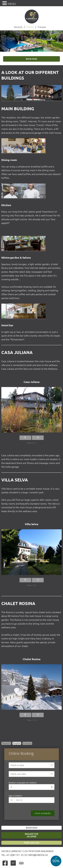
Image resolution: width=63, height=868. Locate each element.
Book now (32, 828)
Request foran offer (31, 835)
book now (31, 59)
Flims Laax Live (31, 843)
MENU (12, 4)
